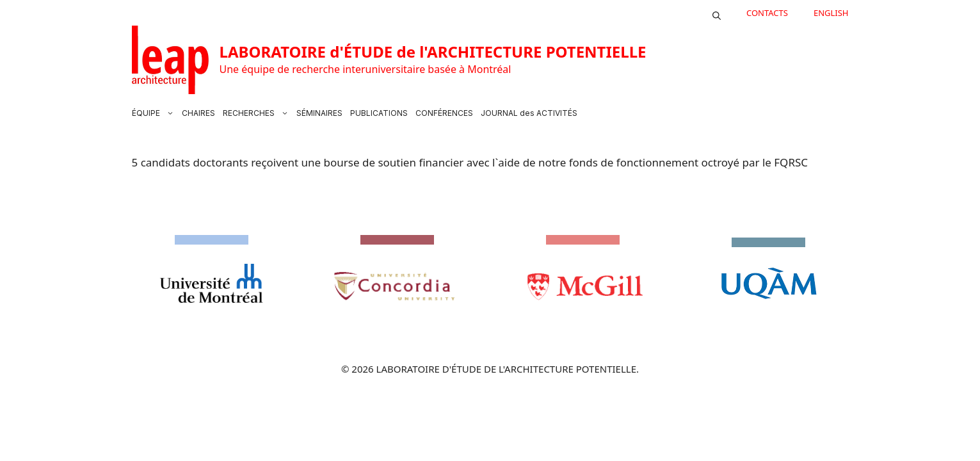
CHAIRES (198, 113)
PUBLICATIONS (379, 113)
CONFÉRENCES (444, 113)
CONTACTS (767, 13)
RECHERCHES (258, 113)
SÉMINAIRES (319, 113)
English (831, 13)
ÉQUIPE (155, 113)
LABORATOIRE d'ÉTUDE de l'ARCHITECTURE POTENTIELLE (433, 52)
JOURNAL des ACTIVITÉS (529, 113)
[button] (717, 13)
